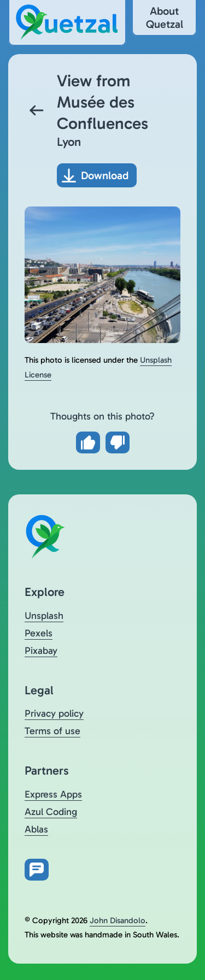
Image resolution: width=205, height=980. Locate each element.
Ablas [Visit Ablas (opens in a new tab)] (36, 829)
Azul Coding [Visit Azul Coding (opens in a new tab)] (51, 812)
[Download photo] (97, 175)
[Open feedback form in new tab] (37, 870)
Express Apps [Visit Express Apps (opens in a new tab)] (53, 794)
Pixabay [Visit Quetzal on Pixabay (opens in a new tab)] (41, 651)
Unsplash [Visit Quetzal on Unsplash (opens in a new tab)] (44, 616)
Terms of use (52, 731)
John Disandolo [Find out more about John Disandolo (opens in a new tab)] (118, 920)
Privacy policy (54, 713)
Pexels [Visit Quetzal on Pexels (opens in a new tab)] (39, 633)
